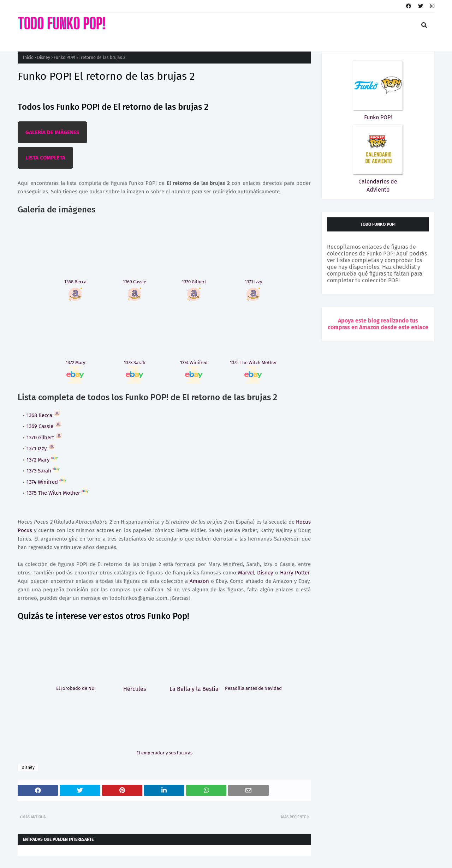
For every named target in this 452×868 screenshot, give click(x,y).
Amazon (199, 581)
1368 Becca (44, 415)
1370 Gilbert (44, 438)
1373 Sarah (43, 471)
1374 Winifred (46, 482)
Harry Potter (295, 573)
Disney (44, 58)
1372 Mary (42, 460)
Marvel (246, 573)
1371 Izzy (41, 448)
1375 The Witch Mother (58, 493)
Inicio (28, 58)
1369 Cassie (44, 426)
